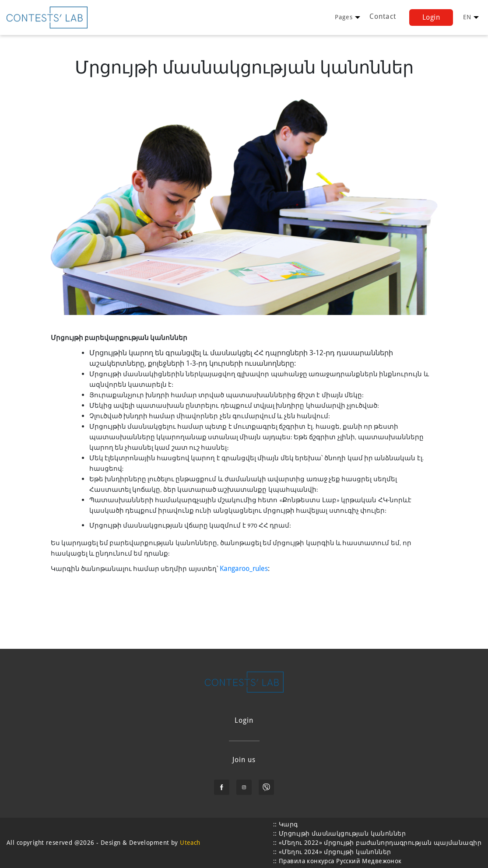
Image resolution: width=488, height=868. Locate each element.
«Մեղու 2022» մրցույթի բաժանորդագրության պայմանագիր (380, 843)
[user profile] (344, 17)
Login (431, 17)
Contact (383, 16)
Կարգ (288, 824)
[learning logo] (47, 17)
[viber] (266, 787)
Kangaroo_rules (244, 569)
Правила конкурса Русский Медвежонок (340, 861)
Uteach (190, 843)
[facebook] (222, 787)
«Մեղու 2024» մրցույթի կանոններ (335, 852)
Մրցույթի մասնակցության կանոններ (342, 833)
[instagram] (244, 787)
